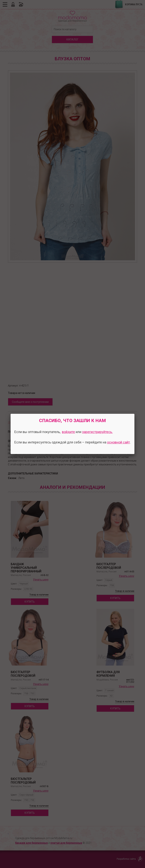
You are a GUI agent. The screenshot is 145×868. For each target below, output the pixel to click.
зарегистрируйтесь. (97, 432)
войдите (68, 432)
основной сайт (118, 442)
